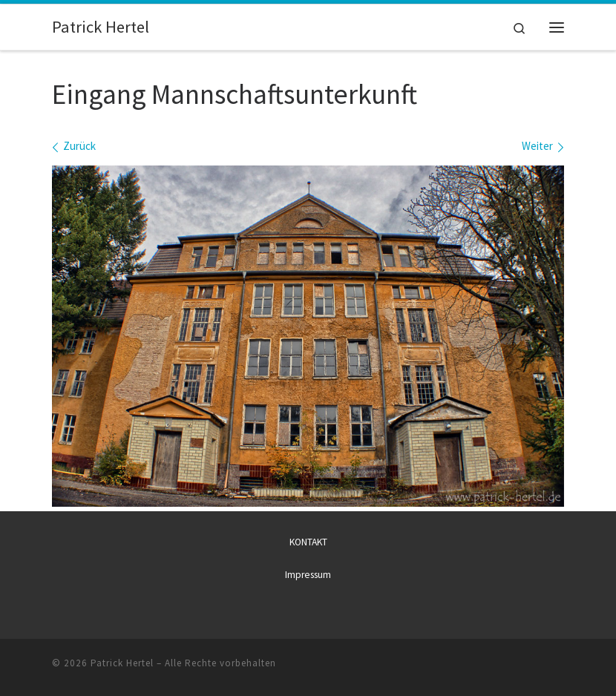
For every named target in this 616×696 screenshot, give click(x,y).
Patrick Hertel (122, 663)
